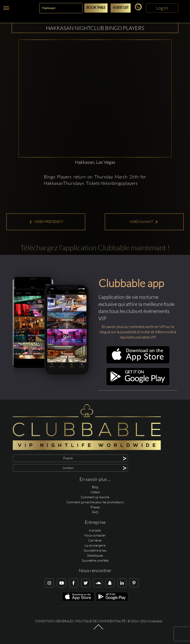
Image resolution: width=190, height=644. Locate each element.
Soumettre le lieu (95, 550)
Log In (162, 8)
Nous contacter (95, 535)
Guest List (121, 8)
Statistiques (95, 555)
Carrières (95, 540)
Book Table (96, 8)
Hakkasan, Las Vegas (95, 162)
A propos (95, 530)
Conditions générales (54, 621)
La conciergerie (95, 545)
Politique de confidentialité (100, 621)
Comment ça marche (95, 497)
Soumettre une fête (95, 560)
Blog (95, 487)
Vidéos (95, 492)
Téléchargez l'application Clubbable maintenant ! (95, 247)
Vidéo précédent (46, 222)
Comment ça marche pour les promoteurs (95, 502)
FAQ (95, 512)
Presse (95, 507)
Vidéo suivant (144, 222)
